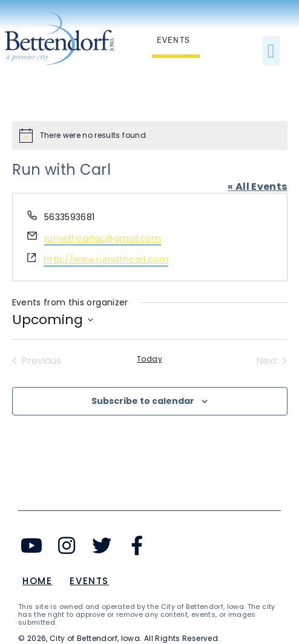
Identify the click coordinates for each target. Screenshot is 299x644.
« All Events (257, 187)
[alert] (150, 135)
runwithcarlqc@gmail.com (103, 238)
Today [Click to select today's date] (149, 359)
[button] (271, 51)
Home (37, 581)
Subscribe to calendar (143, 401)
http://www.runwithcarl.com (106, 259)
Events (89, 581)
